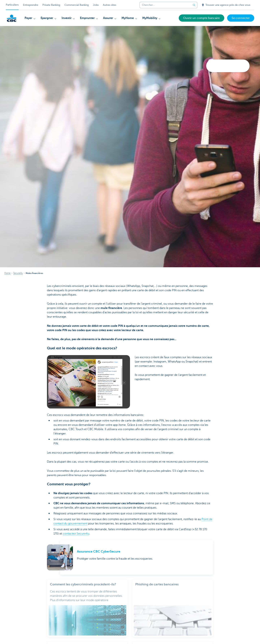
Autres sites (110, 5)
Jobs (96, 5)
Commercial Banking (77, 5)
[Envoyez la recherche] (194, 5)
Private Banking (51, 5)
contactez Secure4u (76, 534)
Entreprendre (31, 5)
